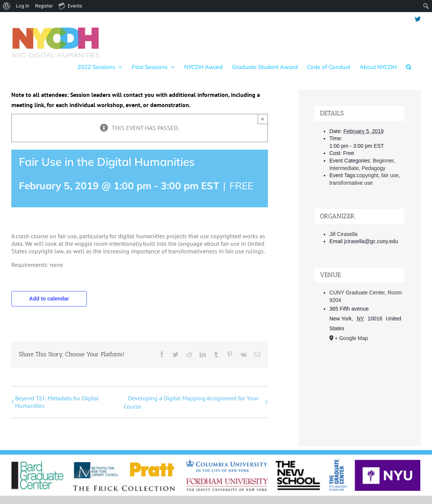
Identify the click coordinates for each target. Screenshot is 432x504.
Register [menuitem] (44, 6)
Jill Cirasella (344, 234)
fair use (390, 175)
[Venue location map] (359, 388)
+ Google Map (351, 338)
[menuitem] (7, 6)
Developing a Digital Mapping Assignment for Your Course (191, 402)
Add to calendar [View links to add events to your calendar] (49, 299)
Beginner (383, 161)
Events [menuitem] (70, 6)
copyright (368, 175)
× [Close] (263, 119)
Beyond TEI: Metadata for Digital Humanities (57, 402)
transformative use (351, 183)
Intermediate (344, 168)
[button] (409, 67)
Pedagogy (374, 168)
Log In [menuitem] (23, 6)
